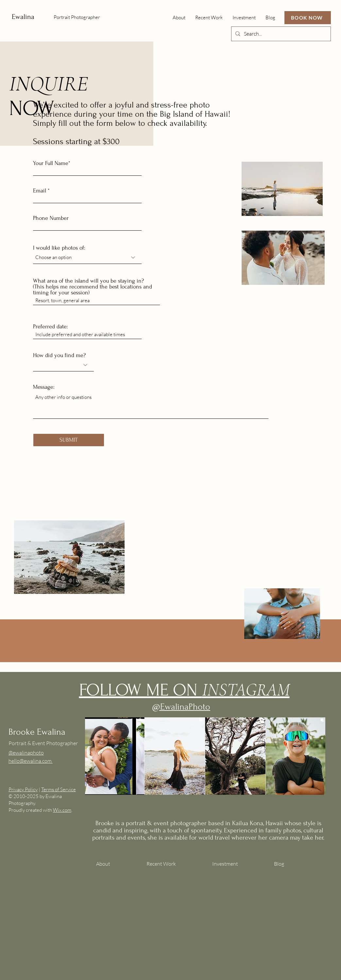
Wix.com (62, 810)
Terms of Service (59, 789)
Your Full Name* (52, 163)
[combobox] (87, 257)
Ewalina (23, 17)
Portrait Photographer (77, 17)
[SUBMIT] (69, 440)
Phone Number (51, 218)
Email (40, 191)
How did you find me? (59, 355)
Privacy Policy (23, 789)
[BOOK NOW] (308, 18)
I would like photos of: (59, 248)
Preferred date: (51, 327)
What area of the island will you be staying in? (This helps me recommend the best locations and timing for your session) (93, 287)
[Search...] (280, 34)
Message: (44, 387)
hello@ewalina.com (31, 761)
